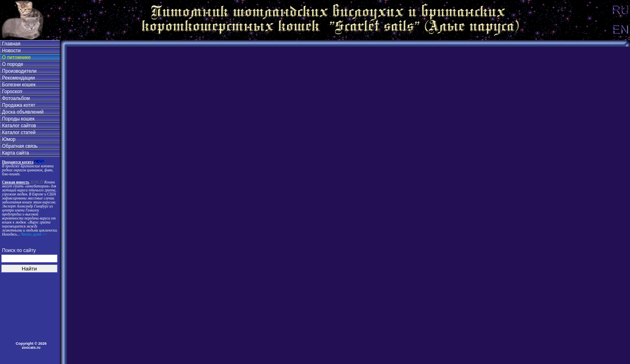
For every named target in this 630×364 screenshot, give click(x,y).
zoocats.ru (31, 348)
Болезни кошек (19, 85)
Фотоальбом (16, 98)
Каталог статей (19, 132)
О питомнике (16, 57)
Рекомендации (18, 78)
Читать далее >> (33, 234)
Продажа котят (19, 105)
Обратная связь (20, 146)
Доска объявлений (23, 112)
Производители (19, 71)
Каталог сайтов (19, 126)
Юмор (9, 139)
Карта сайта (15, 153)
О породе (13, 64)
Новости (11, 51)
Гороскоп (12, 92)
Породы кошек (18, 119)
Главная (11, 44)
